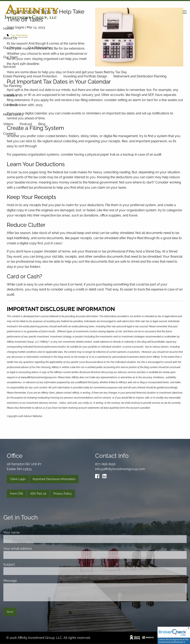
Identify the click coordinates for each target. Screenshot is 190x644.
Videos (8, 124)
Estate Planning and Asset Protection (30, 76)
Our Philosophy (39, 48)
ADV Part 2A (38, 494)
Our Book (10, 105)
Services (9, 67)
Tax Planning (12, 86)
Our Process (12, 48)
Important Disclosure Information (54, 479)
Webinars (10, 95)
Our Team (10, 57)
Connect (9, 134)
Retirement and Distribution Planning (140, 76)
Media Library (13, 114)
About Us (10, 38)
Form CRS (17, 494)
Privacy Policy (63, 494)
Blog (42, 124)
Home (8, 29)
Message (25, 581)
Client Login (18, 479)
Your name (27, 532)
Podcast (26, 124)
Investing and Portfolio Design (85, 76)
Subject (24, 565)
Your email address (33, 549)
